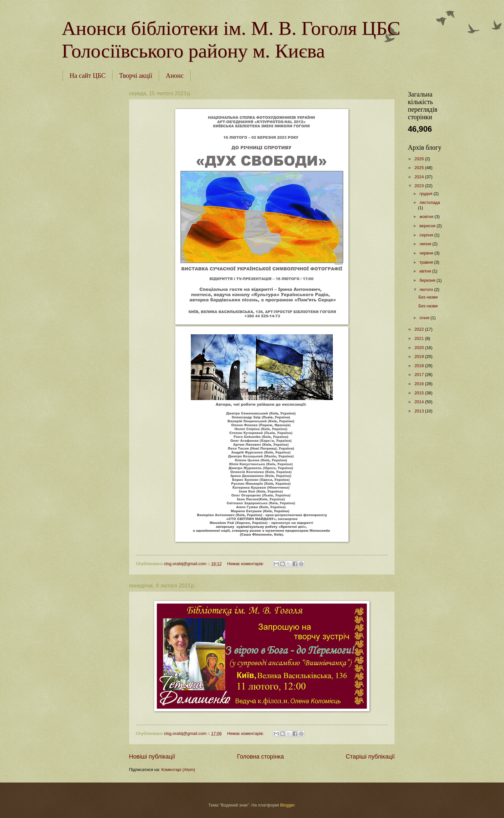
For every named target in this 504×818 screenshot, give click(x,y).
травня (427, 262)
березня (428, 280)
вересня (428, 226)
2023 (420, 186)
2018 (420, 366)
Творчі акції (136, 76)
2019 (420, 356)
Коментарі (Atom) (178, 770)
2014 (420, 402)
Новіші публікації (152, 757)
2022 (420, 329)
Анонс (175, 76)
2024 (420, 177)
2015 (420, 393)
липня (426, 244)
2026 (420, 159)
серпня (427, 235)
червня (427, 253)
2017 (420, 375)
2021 (420, 338)
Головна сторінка (260, 757)
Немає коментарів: (246, 564)
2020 (420, 348)
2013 (420, 411)
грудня (426, 194)
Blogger (287, 805)
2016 (420, 384)
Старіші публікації (370, 757)
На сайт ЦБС (88, 76)
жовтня (427, 217)
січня (425, 318)
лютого (427, 289)
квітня (426, 271)
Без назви (428, 297)
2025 (420, 168)
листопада (430, 202)
